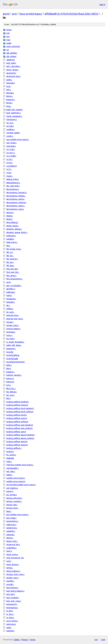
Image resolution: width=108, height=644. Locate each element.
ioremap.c (11, 332)
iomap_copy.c (13, 325)
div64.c (9, 219)
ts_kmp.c (10, 617)
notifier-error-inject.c (16, 478)
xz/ (8, 50)
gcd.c (9, 282)
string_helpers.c (13, 571)
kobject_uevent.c (14, 375)
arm (14, 14)
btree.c (9, 103)
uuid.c (9, 627)
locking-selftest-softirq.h (17, 422)
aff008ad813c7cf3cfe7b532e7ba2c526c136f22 (71, 14)
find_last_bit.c (12, 269)
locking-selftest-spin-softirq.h (19, 428)
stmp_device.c (13, 564)
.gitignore (11, 60)
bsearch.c (11, 99)
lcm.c (9, 385)
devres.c (10, 212)
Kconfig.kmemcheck (15, 362)
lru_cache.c (11, 455)
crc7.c (9, 169)
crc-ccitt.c (11, 149)
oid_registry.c (12, 488)
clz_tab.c (10, 126)
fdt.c (8, 246)
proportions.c (12, 521)
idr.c (8, 305)
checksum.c (12, 119)
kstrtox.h (10, 382)
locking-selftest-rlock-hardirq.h (20, 408)
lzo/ (8, 36)
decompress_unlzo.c (16, 206)
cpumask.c (11, 146)
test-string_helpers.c (15, 591)
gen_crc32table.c (14, 285)
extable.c (10, 239)
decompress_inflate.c (16, 196)
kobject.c (10, 372)
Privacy (25, 640)
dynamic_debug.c (14, 229)
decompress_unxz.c (15, 209)
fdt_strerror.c (12, 259)
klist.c (9, 368)
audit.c (9, 80)
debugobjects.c (13, 183)
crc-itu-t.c (11, 153)
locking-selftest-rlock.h (17, 415)
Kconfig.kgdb (12, 359)
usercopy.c (11, 624)
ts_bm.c (10, 611)
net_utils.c (11, 471)
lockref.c (10, 451)
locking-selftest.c (14, 448)
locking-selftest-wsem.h (17, 445)
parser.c (10, 491)
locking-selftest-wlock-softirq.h (20, 438)
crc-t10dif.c (11, 156)
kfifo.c (9, 365)
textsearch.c (12, 604)
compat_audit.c (13, 133)
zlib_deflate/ (12, 53)
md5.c (9, 461)
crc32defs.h (12, 166)
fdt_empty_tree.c (14, 249)
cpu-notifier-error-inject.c (18, 139)
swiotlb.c (10, 581)
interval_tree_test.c (15, 319)
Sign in (102, 4)
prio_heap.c (11, 518)
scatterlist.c (11, 548)
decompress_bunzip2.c (17, 192)
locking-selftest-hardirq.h (18, 402)
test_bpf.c (11, 594)
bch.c (9, 89)
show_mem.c (12, 554)
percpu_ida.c (12, 505)
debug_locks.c (13, 179)
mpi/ (8, 40)
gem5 (6, 14)
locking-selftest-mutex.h (17, 405)
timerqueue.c (12, 608)
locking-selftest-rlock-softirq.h (20, 412)
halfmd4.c (11, 292)
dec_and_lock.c (13, 186)
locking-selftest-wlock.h (17, 441)
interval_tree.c (13, 315)
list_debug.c (12, 392)
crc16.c (9, 159)
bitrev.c (10, 96)
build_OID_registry (14, 109)
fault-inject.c (12, 242)
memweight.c (12, 468)
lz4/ (8, 33)
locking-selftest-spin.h (16, 432)
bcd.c (9, 86)
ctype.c (9, 176)
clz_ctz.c (10, 123)
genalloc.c (11, 289)
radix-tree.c (11, 524)
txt (96, 639)
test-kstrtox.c (12, 588)
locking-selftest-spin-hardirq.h (20, 425)
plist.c (9, 511)
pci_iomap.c (12, 495)
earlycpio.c (11, 236)
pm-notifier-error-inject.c (18, 514)
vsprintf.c (10, 631)
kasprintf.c (11, 349)
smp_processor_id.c (15, 558)
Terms (32, 640)
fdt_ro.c (10, 252)
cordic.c (10, 136)
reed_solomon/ (13, 46)
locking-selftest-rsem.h (17, 418)
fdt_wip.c (10, 265)
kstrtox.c (10, 378)
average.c (11, 83)
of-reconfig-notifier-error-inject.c (21, 485)
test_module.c (13, 598)
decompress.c (13, 189)
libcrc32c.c (11, 388)
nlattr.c (9, 475)
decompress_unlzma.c (16, 202)
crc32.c (9, 163)
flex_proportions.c (14, 279)
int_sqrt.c (10, 312)
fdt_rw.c (10, 256)
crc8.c (9, 173)
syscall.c (10, 584)
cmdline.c (11, 129)
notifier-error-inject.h (16, 481)
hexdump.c (11, 299)
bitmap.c (10, 93)
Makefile (10, 458)
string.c (10, 568)
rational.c (10, 535)
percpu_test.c (12, 508)
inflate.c (10, 309)
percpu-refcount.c (14, 498)
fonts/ (9, 30)
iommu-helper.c (13, 329)
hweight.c (11, 302)
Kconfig (10, 352)
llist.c (9, 398)
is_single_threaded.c (15, 342)
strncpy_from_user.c (15, 574)
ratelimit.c (11, 531)
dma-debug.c (12, 222)
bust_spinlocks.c (14, 113)
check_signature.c (14, 116)
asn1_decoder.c (13, 66)
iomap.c (10, 322)
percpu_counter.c (14, 501)
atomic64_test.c (13, 76)
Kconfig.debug (13, 355)
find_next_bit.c (13, 272)
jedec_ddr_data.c (14, 345)
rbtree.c (10, 538)
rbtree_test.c (12, 541)
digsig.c (10, 216)
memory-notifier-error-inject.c (20, 465)
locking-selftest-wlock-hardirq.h (20, 435)
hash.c (9, 295)
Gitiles (17, 640)
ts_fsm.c (10, 614)
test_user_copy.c (14, 601)
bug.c (9, 106)
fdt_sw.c (10, 262)
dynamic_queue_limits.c (17, 232)
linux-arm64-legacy (31, 14)
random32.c (12, 528)
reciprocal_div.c (13, 544)
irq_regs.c (11, 338)
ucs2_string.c (12, 621)
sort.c (9, 561)
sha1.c (9, 551)
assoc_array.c (12, 70)
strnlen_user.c (13, 578)
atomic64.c (11, 73)
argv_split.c (11, 63)
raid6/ (9, 43)
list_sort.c (11, 395)
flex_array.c (11, 275)
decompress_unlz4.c (15, 199)
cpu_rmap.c (11, 143)
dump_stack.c (12, 226)
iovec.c (9, 335)
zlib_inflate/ (11, 56)
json (103, 639)
